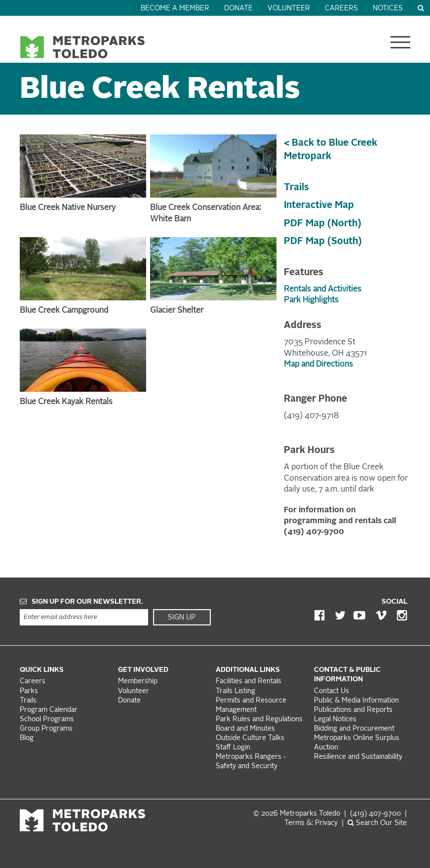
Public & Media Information (356, 701)
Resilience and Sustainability (358, 757)
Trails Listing (235, 691)
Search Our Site (377, 823)
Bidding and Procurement (354, 729)
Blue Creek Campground (64, 311)
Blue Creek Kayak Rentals (66, 402)
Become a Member (175, 9)
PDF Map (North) (323, 224)
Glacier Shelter (177, 311)
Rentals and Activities (323, 289)
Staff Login (233, 748)
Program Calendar (49, 710)
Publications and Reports (353, 710)
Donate (238, 9)
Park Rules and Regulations (259, 720)
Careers (341, 9)
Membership (139, 682)
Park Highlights (311, 300)
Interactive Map (319, 206)
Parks (29, 691)
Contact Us (332, 691)
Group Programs (46, 729)
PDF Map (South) (323, 242)
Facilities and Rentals (249, 682)
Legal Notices (335, 720)
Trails (296, 188)
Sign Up (182, 618)
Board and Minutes (245, 729)
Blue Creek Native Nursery (68, 208)
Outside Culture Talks (250, 738)
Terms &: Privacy (311, 823)
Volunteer (289, 9)
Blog (27, 738)
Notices (388, 9)
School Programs (47, 720)
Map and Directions (318, 365)
